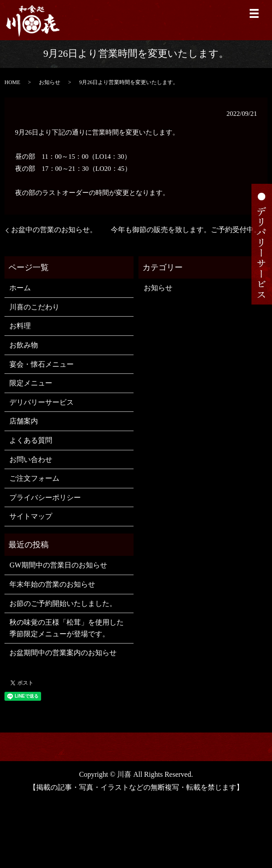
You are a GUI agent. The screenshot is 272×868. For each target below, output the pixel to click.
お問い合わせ (31, 459)
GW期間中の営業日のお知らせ (58, 565)
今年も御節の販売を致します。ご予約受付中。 (186, 230)
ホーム (20, 288)
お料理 (20, 326)
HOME (12, 82)
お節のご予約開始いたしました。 (63, 603)
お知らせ (50, 82)
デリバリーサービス (42, 402)
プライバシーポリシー (45, 498)
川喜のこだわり (34, 307)
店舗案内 (24, 421)
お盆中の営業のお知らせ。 (54, 230)
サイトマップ (31, 516)
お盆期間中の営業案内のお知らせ (63, 653)
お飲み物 (24, 345)
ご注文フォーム (34, 478)
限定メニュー (31, 383)
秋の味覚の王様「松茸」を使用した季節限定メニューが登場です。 (67, 628)
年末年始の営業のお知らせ (52, 584)
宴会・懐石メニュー (42, 364)
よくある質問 (31, 440)
